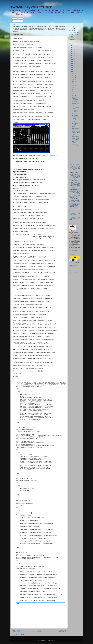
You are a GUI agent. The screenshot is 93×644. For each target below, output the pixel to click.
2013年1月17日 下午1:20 (28, 455)
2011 (72, 151)
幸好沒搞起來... (76, 136)
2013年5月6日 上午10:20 (28, 488)
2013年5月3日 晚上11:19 (26, 478)
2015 (72, 68)
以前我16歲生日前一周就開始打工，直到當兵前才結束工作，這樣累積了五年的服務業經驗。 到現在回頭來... (75, 177)
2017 (72, 64)
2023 (72, 52)
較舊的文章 (62, 631)
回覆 (17, 388)
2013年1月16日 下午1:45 (25, 428)
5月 (73, 88)
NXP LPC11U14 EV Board (76, 139)
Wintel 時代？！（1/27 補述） (76, 111)
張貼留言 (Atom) (20, 634)
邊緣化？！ (75, 114)
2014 (72, 70)
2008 (72, 157)
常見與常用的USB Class (75, 116)
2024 (72, 50)
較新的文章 (16, 631)
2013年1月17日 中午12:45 (29, 394)
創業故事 (72, 36)
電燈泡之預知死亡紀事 (76, 124)
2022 (72, 54)
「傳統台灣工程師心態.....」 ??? (76, 120)
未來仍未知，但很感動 (76, 142)
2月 (73, 94)
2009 (72, 155)
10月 (74, 78)
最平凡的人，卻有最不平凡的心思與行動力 (76, 98)
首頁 (39, 631)
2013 (72, 72)
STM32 (71, 40)
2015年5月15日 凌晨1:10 (25, 500)
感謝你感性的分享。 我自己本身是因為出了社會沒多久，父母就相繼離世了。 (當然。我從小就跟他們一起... (75, 194)
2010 (72, 153)
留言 (14, 21)
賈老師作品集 (73, 34)
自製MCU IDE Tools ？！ (75, 145)
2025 (72, 48)
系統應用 (72, 29)
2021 (72, 56)
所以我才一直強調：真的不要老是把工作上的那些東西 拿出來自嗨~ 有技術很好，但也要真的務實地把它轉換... (75, 185)
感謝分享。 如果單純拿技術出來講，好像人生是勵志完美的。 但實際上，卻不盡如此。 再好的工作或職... (75, 167)
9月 (73, 79)
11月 (74, 75)
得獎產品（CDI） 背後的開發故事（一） (75, 214)
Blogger (52, 640)
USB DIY (72, 31)
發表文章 (15, 18)
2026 (72, 46)
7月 (73, 84)
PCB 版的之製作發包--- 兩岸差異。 (76, 133)
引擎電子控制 (19, 373)
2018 (72, 62)
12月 (74, 73)
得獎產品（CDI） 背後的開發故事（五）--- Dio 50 (75, 218)
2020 (72, 58)
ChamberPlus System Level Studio (31, 7)
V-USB (74, 126)
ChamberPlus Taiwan (25, 513)
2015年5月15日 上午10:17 (39, 513)
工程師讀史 (72, 38)
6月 (73, 86)
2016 (72, 66)
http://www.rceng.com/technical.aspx (22, 292)
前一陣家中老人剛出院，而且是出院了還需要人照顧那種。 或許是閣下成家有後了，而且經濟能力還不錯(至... (75, 203)
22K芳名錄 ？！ (76, 102)
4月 (73, 90)
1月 (73, 96)
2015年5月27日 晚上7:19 (25, 552)
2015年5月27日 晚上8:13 (39, 567)
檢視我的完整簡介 (74, 251)
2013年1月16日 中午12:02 (25, 380)
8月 (73, 81)
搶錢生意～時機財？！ (76, 104)
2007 (72, 159)
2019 (72, 60)
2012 (72, 149)
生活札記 (72, 27)
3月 (73, 92)
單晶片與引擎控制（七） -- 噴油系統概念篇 (24, 45)
